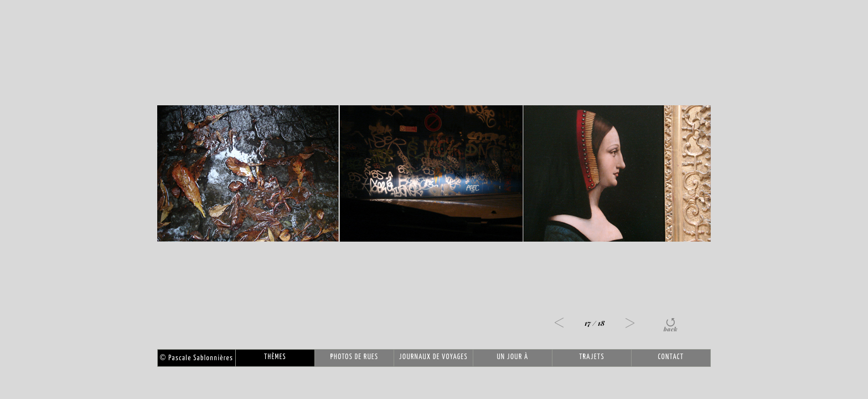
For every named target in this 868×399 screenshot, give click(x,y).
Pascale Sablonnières (197, 358)
